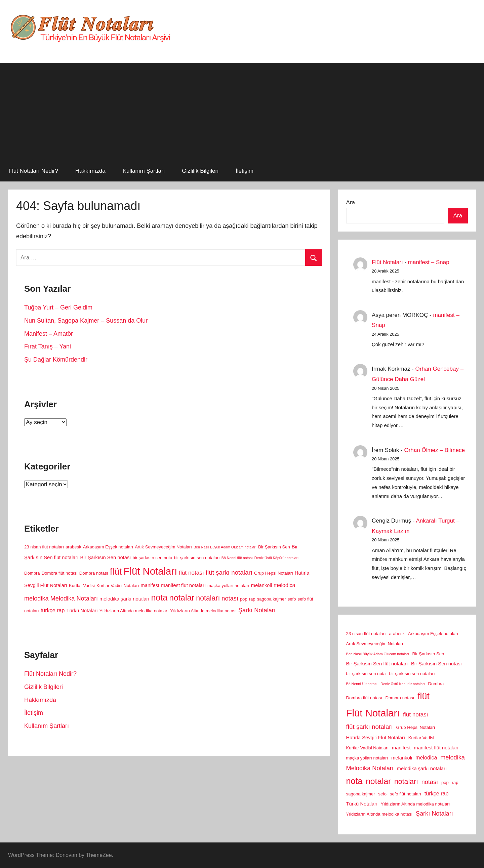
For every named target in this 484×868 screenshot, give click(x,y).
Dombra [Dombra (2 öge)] (32, 573)
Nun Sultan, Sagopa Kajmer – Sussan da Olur (86, 321)
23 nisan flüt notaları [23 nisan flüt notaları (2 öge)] (44, 547)
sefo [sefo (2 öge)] (292, 599)
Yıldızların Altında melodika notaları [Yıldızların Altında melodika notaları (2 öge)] (134, 611)
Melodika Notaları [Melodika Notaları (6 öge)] (74, 598)
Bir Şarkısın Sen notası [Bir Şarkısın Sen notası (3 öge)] (106, 557)
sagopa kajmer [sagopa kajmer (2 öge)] (272, 599)
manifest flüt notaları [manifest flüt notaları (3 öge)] (183, 585)
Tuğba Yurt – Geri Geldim (58, 307)
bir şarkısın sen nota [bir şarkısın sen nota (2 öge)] (152, 558)
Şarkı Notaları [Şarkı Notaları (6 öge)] (257, 610)
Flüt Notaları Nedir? (33, 171)
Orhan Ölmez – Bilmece (434, 450)
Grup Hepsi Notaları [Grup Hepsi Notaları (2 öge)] (274, 573)
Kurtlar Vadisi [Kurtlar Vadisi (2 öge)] (82, 586)
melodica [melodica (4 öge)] (284, 585)
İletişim (245, 171)
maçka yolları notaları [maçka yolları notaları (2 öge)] (228, 586)
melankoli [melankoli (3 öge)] (261, 585)
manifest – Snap (429, 262)
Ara (351, 202)
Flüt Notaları (387, 262)
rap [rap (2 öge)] (252, 599)
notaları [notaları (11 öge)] (208, 598)
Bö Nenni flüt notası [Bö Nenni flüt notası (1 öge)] (237, 558)
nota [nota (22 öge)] (159, 597)
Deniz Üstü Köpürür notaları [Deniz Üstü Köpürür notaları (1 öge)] (277, 558)
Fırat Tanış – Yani (48, 346)
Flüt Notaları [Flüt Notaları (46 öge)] (150, 571)
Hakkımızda (90, 171)
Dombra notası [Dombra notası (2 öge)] (94, 573)
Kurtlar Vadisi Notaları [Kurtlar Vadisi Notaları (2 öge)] (118, 586)
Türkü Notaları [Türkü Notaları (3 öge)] (82, 611)
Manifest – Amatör (49, 334)
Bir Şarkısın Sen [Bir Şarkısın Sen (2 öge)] (274, 547)
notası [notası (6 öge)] (230, 598)
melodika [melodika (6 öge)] (36, 598)
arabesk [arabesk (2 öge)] (73, 547)
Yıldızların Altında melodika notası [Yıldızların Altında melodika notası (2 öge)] (203, 611)
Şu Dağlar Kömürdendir (56, 360)
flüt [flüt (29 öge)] (116, 572)
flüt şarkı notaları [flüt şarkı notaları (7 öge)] (229, 572)
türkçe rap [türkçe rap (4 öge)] (53, 610)
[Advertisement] (242, 110)
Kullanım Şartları (144, 171)
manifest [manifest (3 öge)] (150, 585)
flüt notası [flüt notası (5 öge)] (191, 573)
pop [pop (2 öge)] (244, 599)
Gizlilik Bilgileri (200, 171)
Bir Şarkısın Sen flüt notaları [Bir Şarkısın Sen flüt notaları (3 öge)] (377, 664)
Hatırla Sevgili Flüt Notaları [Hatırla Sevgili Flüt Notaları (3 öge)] (376, 738)
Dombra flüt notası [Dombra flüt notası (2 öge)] (60, 573)
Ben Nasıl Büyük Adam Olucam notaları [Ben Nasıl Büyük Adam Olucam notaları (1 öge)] (225, 547)
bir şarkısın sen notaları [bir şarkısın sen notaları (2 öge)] (197, 558)
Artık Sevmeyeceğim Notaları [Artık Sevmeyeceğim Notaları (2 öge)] (163, 547)
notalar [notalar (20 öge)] (182, 598)
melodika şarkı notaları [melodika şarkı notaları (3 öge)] (124, 599)
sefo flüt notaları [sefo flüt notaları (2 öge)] (406, 794)
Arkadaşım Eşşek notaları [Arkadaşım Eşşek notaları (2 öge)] (108, 547)
